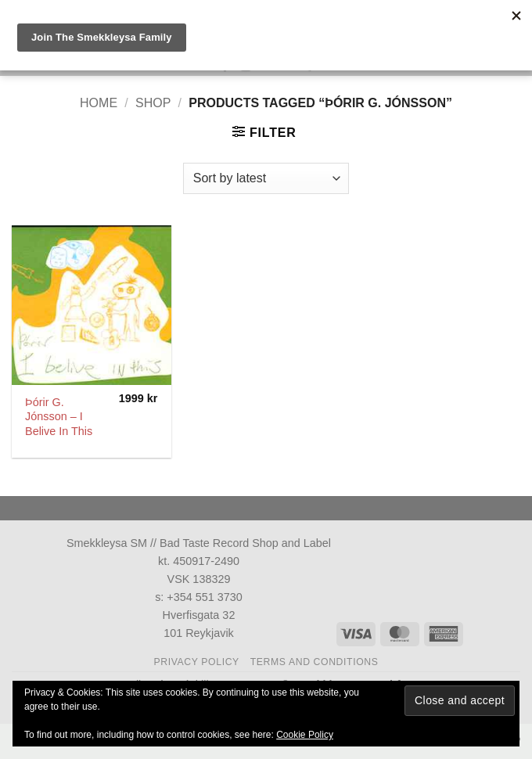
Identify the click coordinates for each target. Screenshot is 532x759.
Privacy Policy (196, 662)
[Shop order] (266, 178)
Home (99, 103)
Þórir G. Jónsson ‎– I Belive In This (59, 417)
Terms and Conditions (315, 662)
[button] (264, 132)
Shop (153, 103)
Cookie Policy (305, 735)
